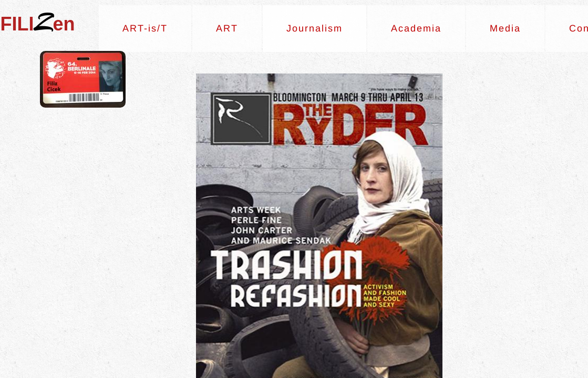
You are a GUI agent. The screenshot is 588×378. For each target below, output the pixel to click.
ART (227, 28)
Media (505, 28)
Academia (416, 28)
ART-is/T (145, 28)
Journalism (314, 28)
